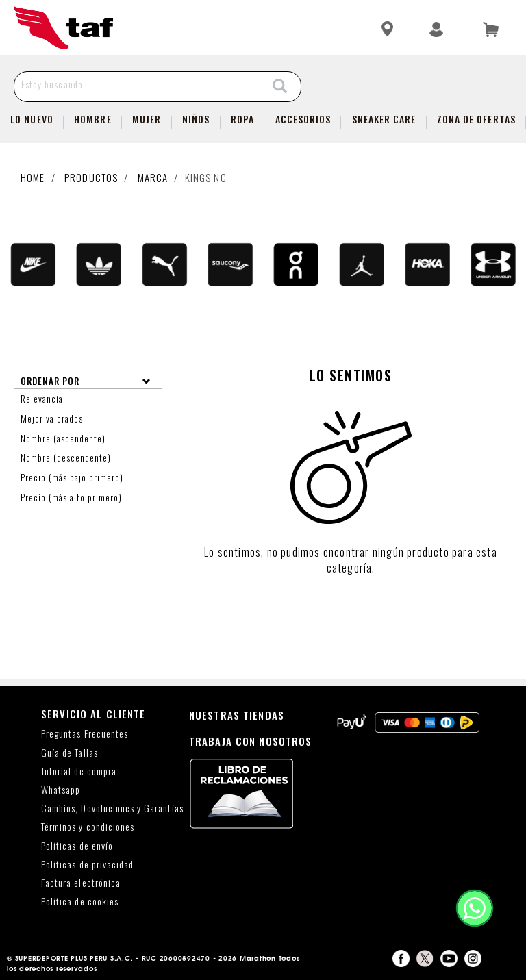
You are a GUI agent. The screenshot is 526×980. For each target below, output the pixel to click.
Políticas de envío (77, 846)
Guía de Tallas (70, 753)
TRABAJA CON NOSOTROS (251, 741)
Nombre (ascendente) (64, 438)
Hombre (92, 119)
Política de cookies (80, 902)
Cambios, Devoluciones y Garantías (112, 808)
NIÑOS (196, 119)
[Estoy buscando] (137, 84)
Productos (91, 177)
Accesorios (303, 119)
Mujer (147, 119)
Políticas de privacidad (87, 865)
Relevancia (43, 399)
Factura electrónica (81, 883)
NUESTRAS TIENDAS (237, 715)
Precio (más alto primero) (73, 497)
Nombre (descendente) (67, 457)
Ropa (242, 119)
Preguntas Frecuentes (85, 734)
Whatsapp (61, 790)
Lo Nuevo (32, 119)
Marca (153, 177)
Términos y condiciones (88, 827)
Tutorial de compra (79, 771)
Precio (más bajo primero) (73, 477)
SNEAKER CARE (384, 119)
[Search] (280, 87)
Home (33, 177)
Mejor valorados (53, 418)
